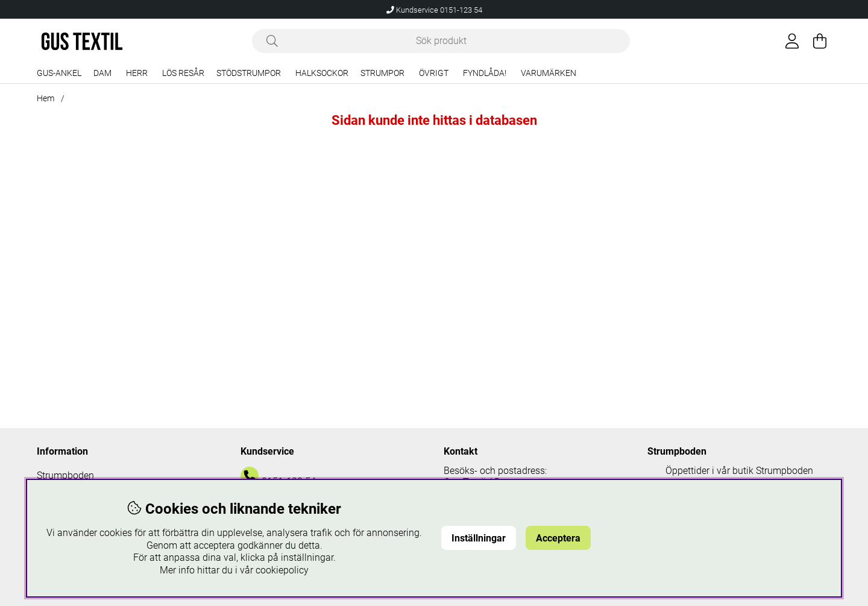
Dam (102, 73)
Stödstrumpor (249, 73)
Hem (46, 98)
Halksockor (322, 73)
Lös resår (183, 73)
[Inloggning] (792, 41)
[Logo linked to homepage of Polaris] (82, 41)
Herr (137, 73)
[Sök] (441, 41)
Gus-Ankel (59, 73)
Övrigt (434, 73)
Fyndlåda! (485, 73)
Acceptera (558, 538)
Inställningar (479, 538)
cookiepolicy (282, 570)
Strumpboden (65, 475)
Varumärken (549, 73)
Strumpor (382, 73)
